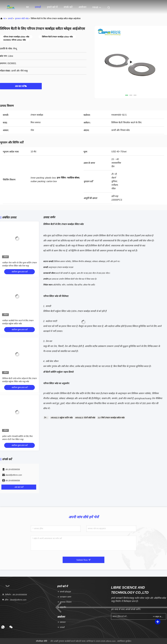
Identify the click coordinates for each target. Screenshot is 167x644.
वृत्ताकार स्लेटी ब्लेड (22, 19)
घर (27, 7)
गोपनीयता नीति (41, 641)
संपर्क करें (68, 7)
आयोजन (82, 7)
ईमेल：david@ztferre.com (14, 600)
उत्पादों (38, 7)
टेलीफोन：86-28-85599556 (14, 595)
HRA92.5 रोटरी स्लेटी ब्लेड (85, 418)
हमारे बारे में (52, 7)
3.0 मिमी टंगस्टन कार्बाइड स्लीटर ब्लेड (111, 418)
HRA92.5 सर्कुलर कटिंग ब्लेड (62, 418)
